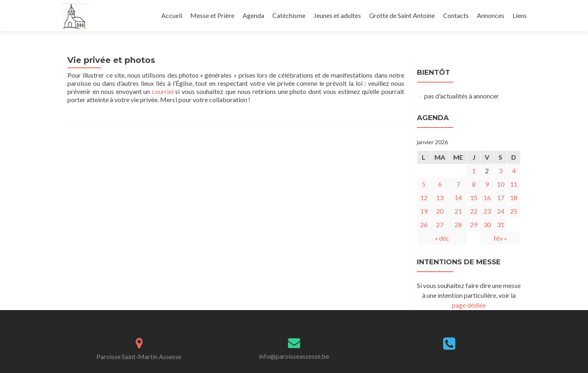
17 (501, 198)
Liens (520, 15)
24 (501, 211)
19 (424, 211)
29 (474, 224)
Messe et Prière (212, 15)
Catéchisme (289, 15)
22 (474, 211)
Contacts (456, 15)
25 (514, 211)
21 (458, 211)
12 (424, 198)
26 (424, 224)
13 (440, 198)
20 (440, 211)
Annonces (491, 15)
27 (440, 224)
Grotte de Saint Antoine (402, 15)
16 (487, 198)
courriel (163, 91)
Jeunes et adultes (337, 15)
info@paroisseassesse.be (294, 356)
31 (501, 224)
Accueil (172, 15)
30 (487, 224)
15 (474, 198)
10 (501, 184)
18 (514, 198)
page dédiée (469, 305)
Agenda (253, 15)
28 (458, 224)
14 (458, 198)
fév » (500, 238)
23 (487, 211)
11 (514, 184)
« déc (442, 238)
